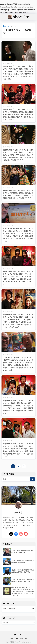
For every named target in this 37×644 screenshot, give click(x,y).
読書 (21, 639)
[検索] (32, 479)
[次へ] (24, 466)
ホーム (12, 639)
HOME (18, 635)
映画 (17, 639)
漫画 (26, 639)
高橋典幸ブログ (19, 17)
